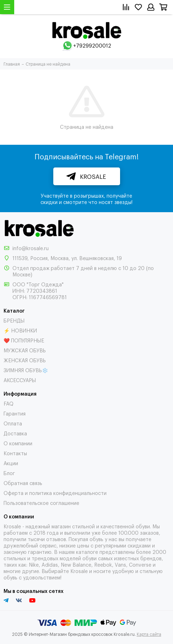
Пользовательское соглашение (41, 503)
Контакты (15, 453)
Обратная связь (23, 483)
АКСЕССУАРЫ (20, 380)
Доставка (15, 433)
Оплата (13, 423)
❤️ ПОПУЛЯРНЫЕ (24, 340)
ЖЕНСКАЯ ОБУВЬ (25, 360)
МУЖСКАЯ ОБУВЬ (25, 350)
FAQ (9, 403)
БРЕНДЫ (14, 320)
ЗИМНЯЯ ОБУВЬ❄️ (26, 370)
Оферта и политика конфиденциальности (55, 493)
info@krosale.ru (31, 248)
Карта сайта (149, 634)
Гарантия (15, 413)
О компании (18, 443)
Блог (9, 473)
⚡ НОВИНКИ (20, 330)
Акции (11, 463)
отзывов (56, 539)
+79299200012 (92, 45)
